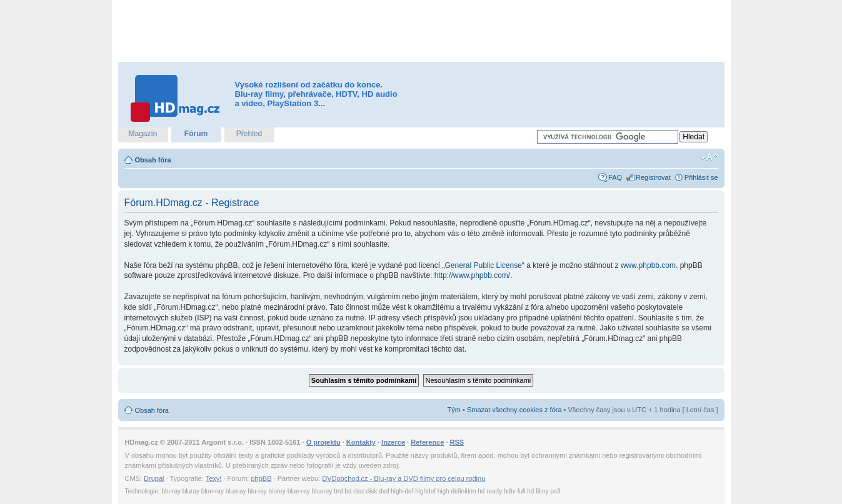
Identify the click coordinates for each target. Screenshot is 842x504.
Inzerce (393, 442)
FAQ (615, 177)
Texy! (214, 478)
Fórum (196, 134)
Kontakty (361, 442)
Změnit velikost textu (709, 157)
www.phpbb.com (648, 265)
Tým (454, 410)
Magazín (143, 134)
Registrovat (653, 177)
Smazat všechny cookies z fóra (514, 410)
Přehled (249, 134)
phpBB (261, 478)
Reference (427, 442)
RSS (457, 442)
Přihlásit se (701, 177)
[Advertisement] (421, 31)
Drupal (154, 478)
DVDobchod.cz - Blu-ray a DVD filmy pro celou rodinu (403, 478)
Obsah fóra (153, 160)
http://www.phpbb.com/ (472, 275)
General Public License (483, 265)
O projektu (323, 442)
